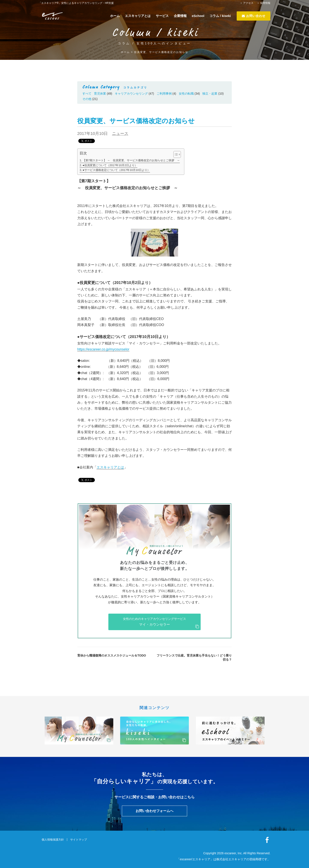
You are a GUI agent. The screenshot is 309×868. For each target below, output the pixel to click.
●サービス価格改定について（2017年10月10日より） (116, 170)
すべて (87, 94)
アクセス (247, 3)
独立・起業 (210, 94)
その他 (87, 99)
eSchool (198, 16)
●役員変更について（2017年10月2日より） (110, 165)
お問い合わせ (254, 16)
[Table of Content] (177, 154)
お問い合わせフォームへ (154, 811)
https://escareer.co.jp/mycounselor (103, 349)
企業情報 (180, 16)
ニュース (120, 134)
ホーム (115, 16)
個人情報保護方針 (53, 840)
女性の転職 (186, 94)
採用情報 (264, 3)
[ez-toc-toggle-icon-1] (175, 154)
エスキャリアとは (138, 16)
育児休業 (100, 94)
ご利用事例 (164, 94)
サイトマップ (79, 840)
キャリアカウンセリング (131, 94)
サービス (162, 16)
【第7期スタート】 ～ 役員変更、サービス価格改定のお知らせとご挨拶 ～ (131, 160)
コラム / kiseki (220, 16)
